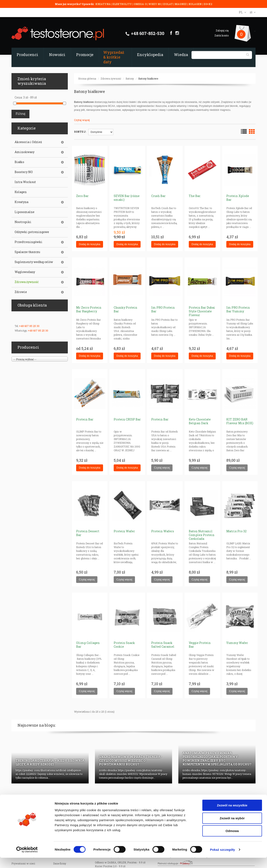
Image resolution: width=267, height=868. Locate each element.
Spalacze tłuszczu (27, 252)
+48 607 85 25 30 (29, 326)
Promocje (85, 55)
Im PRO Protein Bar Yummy (238, 309)
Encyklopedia (150, 55)
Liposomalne (25, 212)
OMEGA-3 (140, 4)
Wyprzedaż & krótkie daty (114, 57)
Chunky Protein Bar (125, 309)
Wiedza (181, 55)
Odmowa (232, 841)
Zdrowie (21, 292)
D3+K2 (208, 4)
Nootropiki (23, 222)
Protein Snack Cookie (124, 645)
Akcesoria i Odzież (28, 142)
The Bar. (195, 196)
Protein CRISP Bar (127, 419)
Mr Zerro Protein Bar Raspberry (89, 309)
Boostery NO (24, 172)
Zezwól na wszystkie (232, 815)
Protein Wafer (124, 531)
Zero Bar (82, 196)
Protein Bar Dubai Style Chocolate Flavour (202, 311)
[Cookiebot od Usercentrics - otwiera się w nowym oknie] (27, 860)
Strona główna (87, 79)
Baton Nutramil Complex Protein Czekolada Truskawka (202, 537)
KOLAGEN (195, 4)
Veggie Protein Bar (200, 645)
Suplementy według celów (34, 262)
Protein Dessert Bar (88, 533)
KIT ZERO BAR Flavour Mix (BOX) (240, 421)
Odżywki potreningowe (32, 232)
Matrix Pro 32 (236, 531)
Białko (19, 162)
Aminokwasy (25, 152)
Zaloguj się (222, 30)
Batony (130, 79)
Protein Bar (85, 419)
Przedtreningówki (28, 242)
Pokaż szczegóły (223, 860)
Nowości (57, 55)
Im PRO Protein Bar (163, 309)
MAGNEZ (181, 4)
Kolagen (21, 192)
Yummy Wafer (237, 643)
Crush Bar (158, 196)
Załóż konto (222, 35)
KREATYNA (103, 4)
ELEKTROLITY (122, 4)
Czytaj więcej (82, 120)
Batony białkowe (148, 79)
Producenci (27, 55)
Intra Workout (25, 182)
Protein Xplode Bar (238, 198)
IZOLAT (168, 4)
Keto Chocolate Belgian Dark (200, 421)
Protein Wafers (163, 531)
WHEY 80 (154, 4)
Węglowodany (25, 272)
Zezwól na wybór (232, 828)
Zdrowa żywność (111, 79)
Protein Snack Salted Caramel (163, 645)
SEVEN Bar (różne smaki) (127, 198)
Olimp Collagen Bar (88, 645)
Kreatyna (21, 202)
